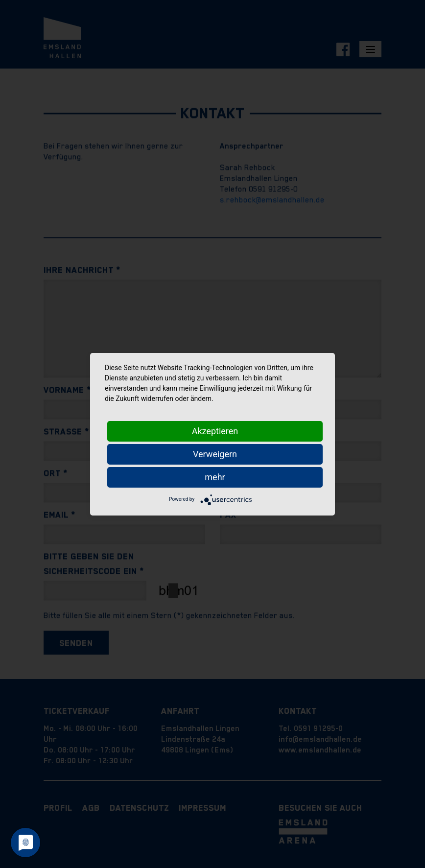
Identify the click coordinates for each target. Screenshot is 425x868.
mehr (215, 477)
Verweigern (215, 454)
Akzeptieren (215, 431)
